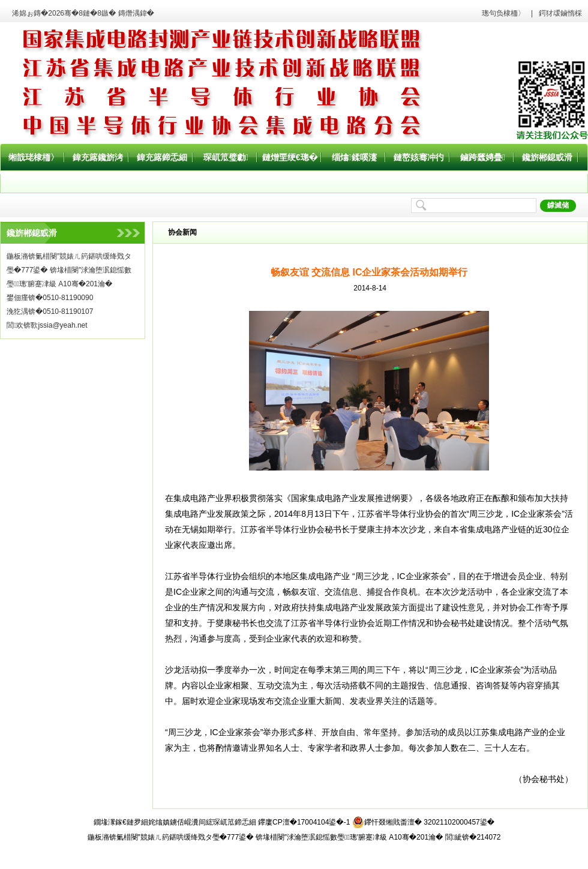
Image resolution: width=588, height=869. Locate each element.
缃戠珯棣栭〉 (34, 157)
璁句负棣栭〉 (503, 13)
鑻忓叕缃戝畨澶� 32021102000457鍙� (423, 822)
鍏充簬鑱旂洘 (98, 157)
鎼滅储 (558, 205)
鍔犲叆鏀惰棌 (560, 13)
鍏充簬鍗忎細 (162, 157)
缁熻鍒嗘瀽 (354, 157)
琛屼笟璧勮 (226, 157)
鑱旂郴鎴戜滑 (547, 157)
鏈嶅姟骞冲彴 (419, 157)
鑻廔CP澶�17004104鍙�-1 (304, 822)
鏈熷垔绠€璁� (290, 157)
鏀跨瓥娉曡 (483, 157)
